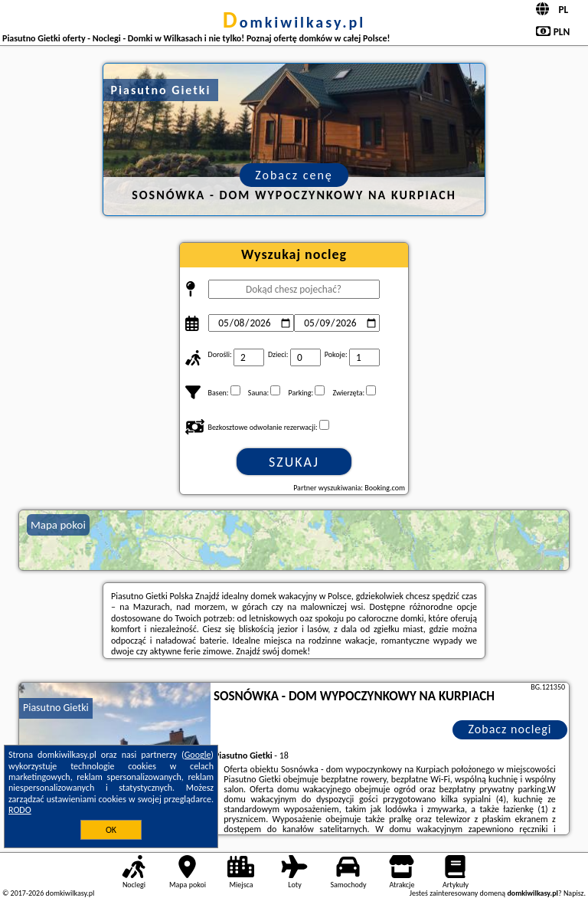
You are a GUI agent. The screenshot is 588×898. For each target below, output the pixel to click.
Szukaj (294, 462)
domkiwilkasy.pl (294, 22)
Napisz (574, 893)
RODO (20, 810)
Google (198, 755)
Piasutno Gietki (56, 708)
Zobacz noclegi (510, 729)
